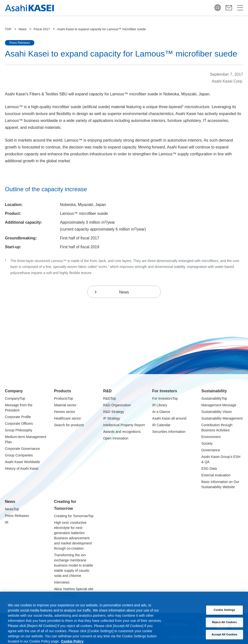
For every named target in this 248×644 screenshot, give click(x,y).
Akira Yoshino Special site (74, 589)
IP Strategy (111, 418)
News (23, 29)
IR (7, 522)
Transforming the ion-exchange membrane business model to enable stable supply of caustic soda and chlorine (73, 565)
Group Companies (19, 455)
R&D (107, 391)
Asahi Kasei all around (169, 418)
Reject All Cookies (225, 627)
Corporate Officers (19, 424)
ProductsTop (64, 398)
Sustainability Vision (217, 412)
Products (62, 391)
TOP (8, 29)
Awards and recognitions (122, 432)
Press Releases (17, 516)
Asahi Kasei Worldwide (22, 462)
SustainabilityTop (214, 398)
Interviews (62, 582)
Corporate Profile (18, 417)
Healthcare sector (67, 418)
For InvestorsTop (165, 398)
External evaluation (216, 475)
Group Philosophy (19, 430)
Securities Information (169, 432)
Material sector (65, 405)
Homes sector (65, 412)
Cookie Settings (224, 615)
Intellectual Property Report (124, 425)
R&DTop (109, 398)
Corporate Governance (22, 449)
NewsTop (12, 509)
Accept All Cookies (225, 639)
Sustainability (214, 391)
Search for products (69, 425)
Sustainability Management (222, 418)
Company (14, 391)
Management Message (219, 405)
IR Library (160, 405)
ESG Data (209, 468)
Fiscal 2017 (42, 29)
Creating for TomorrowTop (74, 516)
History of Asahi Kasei (22, 468)
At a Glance (161, 412)
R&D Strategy (114, 412)
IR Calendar (162, 425)
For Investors (165, 391)
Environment (211, 437)
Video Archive (64, 596)
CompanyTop (15, 398)
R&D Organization (117, 405)
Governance (211, 450)
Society (207, 443)
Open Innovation (116, 438)
